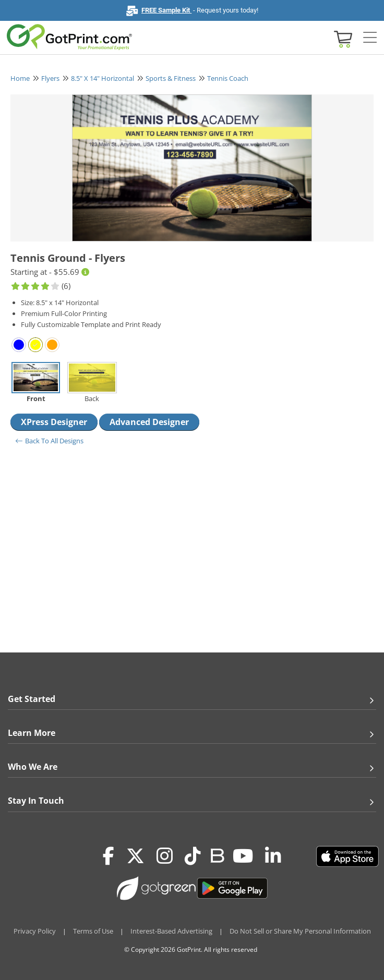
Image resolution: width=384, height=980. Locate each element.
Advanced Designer (149, 422)
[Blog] (217, 855)
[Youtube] (243, 856)
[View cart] (342, 38)
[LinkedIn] (273, 856)
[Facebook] (109, 856)
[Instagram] (165, 856)
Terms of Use (93, 931)
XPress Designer (54, 422)
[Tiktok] (193, 856)
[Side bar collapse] (370, 38)
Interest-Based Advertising (171, 931)
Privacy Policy (35, 931)
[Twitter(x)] (135, 856)
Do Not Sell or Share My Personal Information (300, 931)
